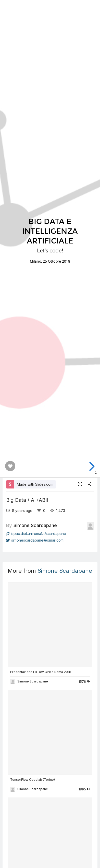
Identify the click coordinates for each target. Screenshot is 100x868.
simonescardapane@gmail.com (35, 540)
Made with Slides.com (35, 484)
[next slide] (91, 466)
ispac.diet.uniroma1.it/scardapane (36, 534)
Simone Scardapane (35, 525)
